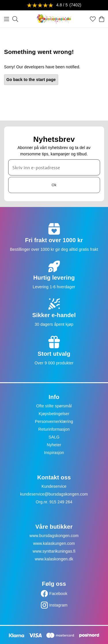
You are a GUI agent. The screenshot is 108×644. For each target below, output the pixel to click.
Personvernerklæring (54, 421)
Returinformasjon (54, 429)
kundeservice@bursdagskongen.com (54, 494)
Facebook (58, 594)
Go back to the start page (31, 80)
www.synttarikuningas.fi (54, 551)
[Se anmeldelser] (54, 5)
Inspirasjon (54, 453)
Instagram (58, 605)
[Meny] (7, 19)
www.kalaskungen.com (54, 543)
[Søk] (15, 19)
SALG (54, 437)
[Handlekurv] (102, 19)
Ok (54, 185)
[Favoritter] (93, 19)
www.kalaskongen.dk (54, 559)
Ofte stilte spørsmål (54, 406)
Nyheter (54, 445)
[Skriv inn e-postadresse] (54, 167)
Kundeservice (54, 486)
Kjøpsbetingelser (54, 414)
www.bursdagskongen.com (54, 536)
